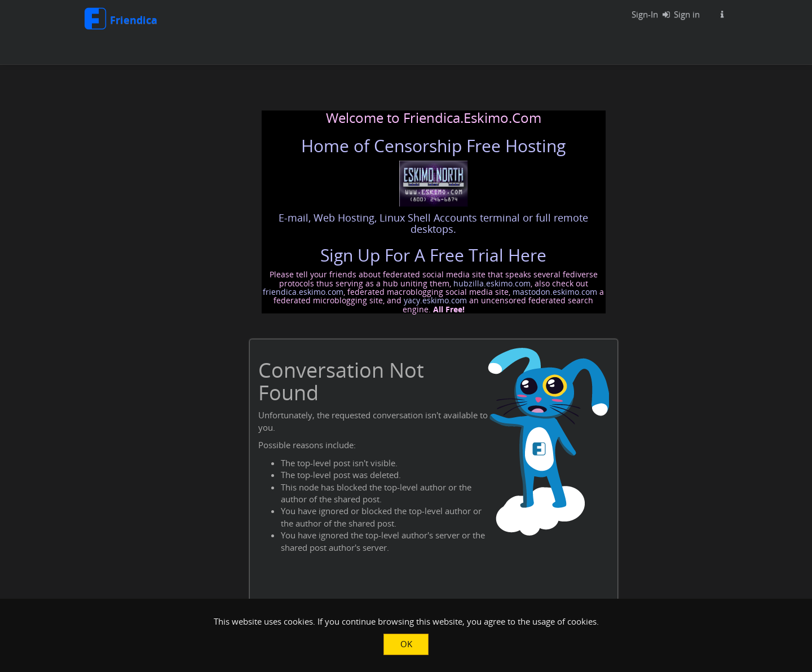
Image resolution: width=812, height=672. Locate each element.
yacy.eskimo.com (435, 300)
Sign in (679, 14)
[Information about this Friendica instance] (722, 14)
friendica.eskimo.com (303, 292)
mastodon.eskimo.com (555, 292)
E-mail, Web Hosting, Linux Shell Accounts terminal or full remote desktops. (433, 223)
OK (406, 644)
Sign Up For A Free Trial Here (433, 255)
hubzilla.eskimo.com (492, 283)
